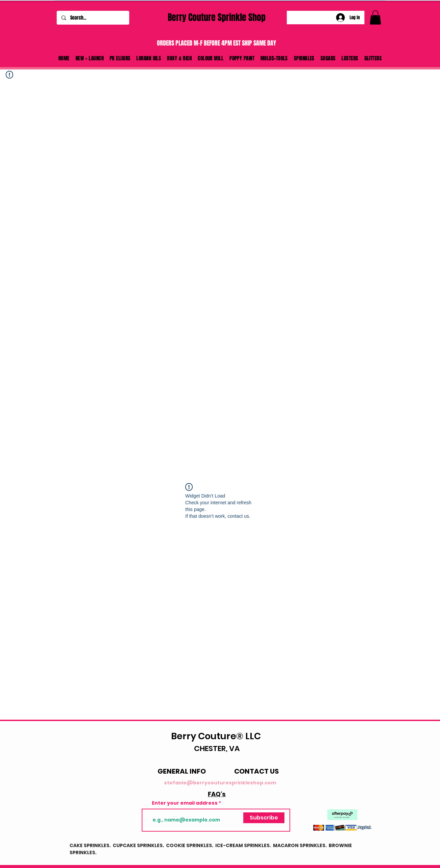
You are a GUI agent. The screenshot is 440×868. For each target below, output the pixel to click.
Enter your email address (185, 803)
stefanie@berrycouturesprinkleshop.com (220, 783)
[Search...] (93, 18)
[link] (375, 18)
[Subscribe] (264, 818)
